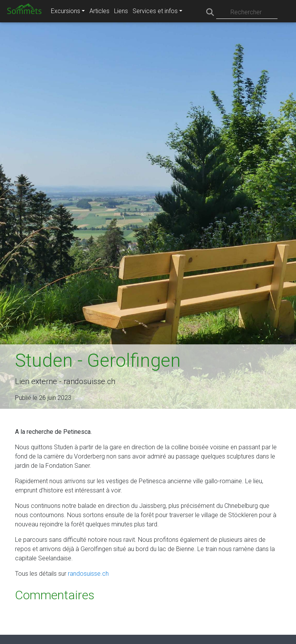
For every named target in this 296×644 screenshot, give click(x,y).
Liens (121, 11)
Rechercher (246, 12)
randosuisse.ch (88, 574)
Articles (99, 11)
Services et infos (155, 11)
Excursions (66, 11)
